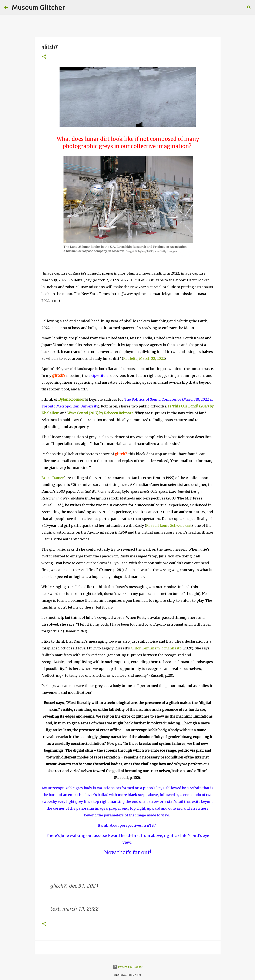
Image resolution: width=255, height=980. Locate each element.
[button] (44, 57)
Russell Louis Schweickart (169, 525)
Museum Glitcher (38, 7)
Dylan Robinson (72, 399)
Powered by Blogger (127, 967)
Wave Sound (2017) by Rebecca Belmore (100, 413)
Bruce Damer (53, 478)
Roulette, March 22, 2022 (144, 358)
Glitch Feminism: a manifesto (157, 648)
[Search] (71, 7)
